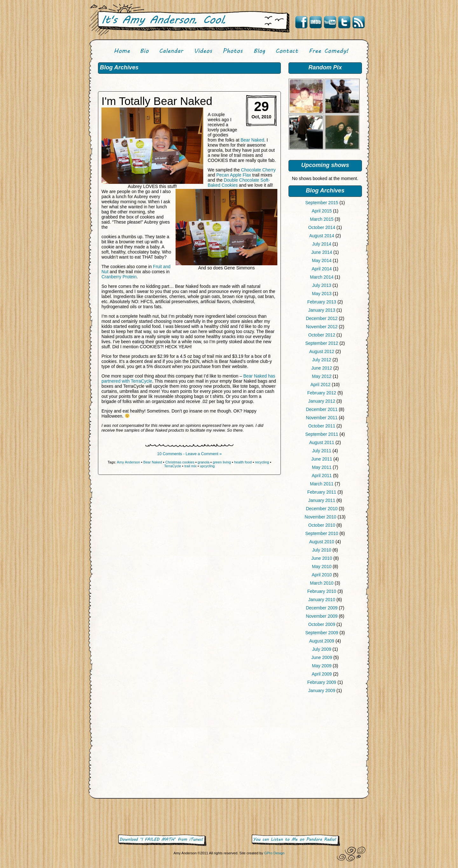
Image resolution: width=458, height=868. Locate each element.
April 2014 (322, 269)
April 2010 (322, 575)
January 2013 (322, 310)
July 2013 (322, 285)
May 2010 (322, 566)
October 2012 (322, 335)
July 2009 (322, 649)
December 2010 (322, 509)
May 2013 (322, 294)
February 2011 (322, 492)
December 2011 (322, 409)
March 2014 (322, 277)
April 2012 (320, 385)
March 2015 (322, 219)
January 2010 (322, 600)
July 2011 (322, 451)
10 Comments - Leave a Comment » (189, 454)
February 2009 (322, 682)
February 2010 (322, 591)
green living (222, 462)
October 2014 (322, 227)
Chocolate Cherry (258, 170)
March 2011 (322, 484)
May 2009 (322, 666)
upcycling (207, 466)
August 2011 (322, 442)
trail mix (191, 466)
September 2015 (322, 203)
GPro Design (274, 853)
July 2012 (322, 360)
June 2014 (322, 252)
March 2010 (322, 583)
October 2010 (322, 525)
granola (203, 462)
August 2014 (322, 236)
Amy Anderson (129, 462)
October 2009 (322, 624)
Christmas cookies (180, 462)
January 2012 (322, 401)
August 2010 (322, 542)
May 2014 (322, 260)
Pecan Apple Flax (234, 175)
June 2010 (322, 558)
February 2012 (322, 393)
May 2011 (322, 467)
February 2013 (322, 302)
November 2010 (321, 517)
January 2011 (322, 500)
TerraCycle (173, 466)
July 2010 (322, 550)
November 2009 (322, 616)
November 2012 (322, 327)
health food (243, 462)
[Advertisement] (325, 747)
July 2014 (322, 244)
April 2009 (322, 674)
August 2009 (322, 641)
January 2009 (322, 691)
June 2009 (322, 657)
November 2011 (322, 418)
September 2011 (322, 434)
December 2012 (322, 318)
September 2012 (322, 343)
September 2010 (322, 533)
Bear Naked (252, 140)
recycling (262, 462)
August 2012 (322, 351)
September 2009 (322, 633)
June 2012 (322, 368)
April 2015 (322, 211)
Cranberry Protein (119, 277)
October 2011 (322, 426)
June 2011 (322, 459)
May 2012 (322, 376)
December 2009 (322, 608)
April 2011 (322, 476)
